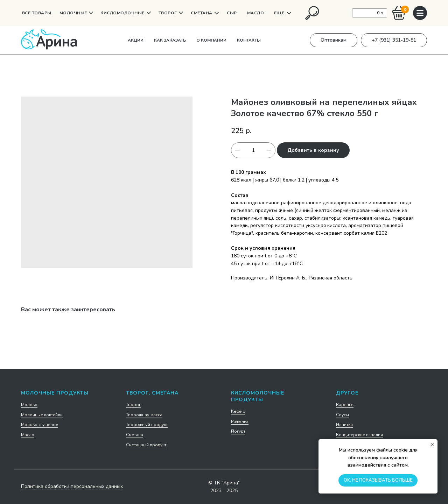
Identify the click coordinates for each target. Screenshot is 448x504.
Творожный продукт (147, 425)
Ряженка (240, 421)
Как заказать (170, 40)
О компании (211, 40)
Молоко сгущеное (40, 425)
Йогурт (238, 431)
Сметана (135, 435)
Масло (28, 435)
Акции (136, 40)
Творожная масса (144, 415)
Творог (133, 405)
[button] (334, 40)
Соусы (342, 415)
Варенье (345, 405)
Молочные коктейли (42, 415)
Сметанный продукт (146, 445)
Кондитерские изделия (359, 435)
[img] (312, 13)
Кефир (238, 411)
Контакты (249, 40)
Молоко (29, 405)
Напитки (344, 425)
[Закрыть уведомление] (432, 445)
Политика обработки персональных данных (72, 486)
